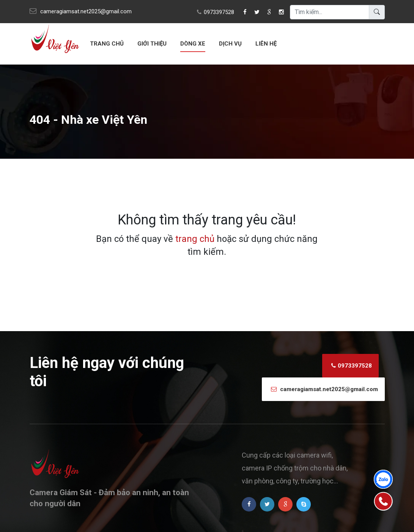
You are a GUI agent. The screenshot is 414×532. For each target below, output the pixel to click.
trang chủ (195, 239)
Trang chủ (107, 44)
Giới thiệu (152, 44)
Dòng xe (193, 44)
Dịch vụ (230, 44)
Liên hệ (266, 44)
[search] (330, 12)
